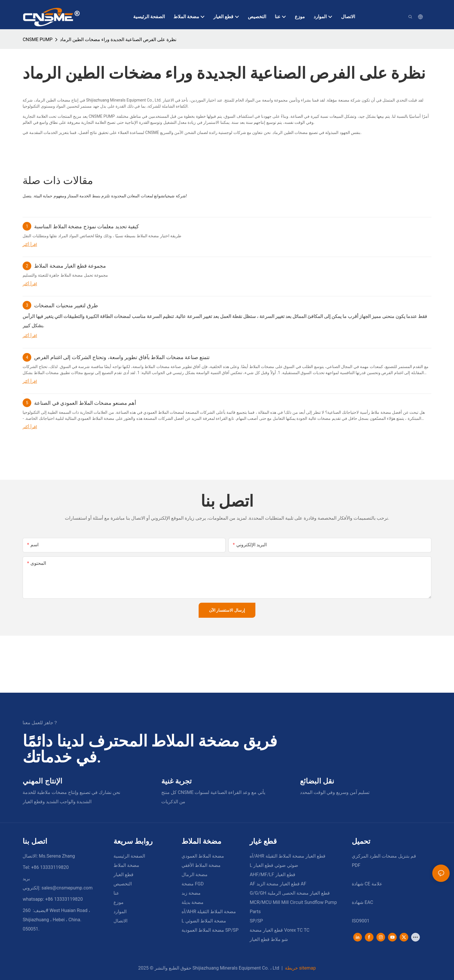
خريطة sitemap (300, 968)
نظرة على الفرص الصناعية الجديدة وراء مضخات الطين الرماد (118, 39)
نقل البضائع (317, 781)
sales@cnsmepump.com (67, 888)
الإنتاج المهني (42, 781)
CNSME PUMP (37, 39)
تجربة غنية (176, 781)
